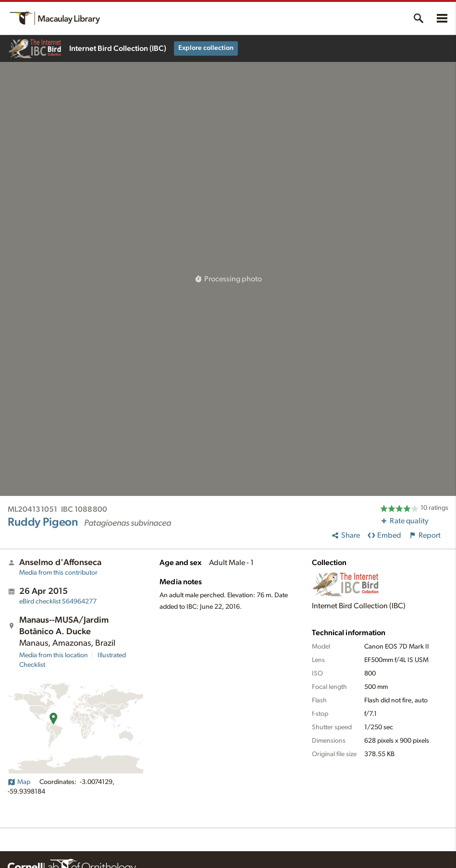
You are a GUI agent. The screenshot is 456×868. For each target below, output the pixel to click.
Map (19, 782)
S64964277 (58, 602)
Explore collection (206, 48)
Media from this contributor (58, 573)
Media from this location (54, 655)
